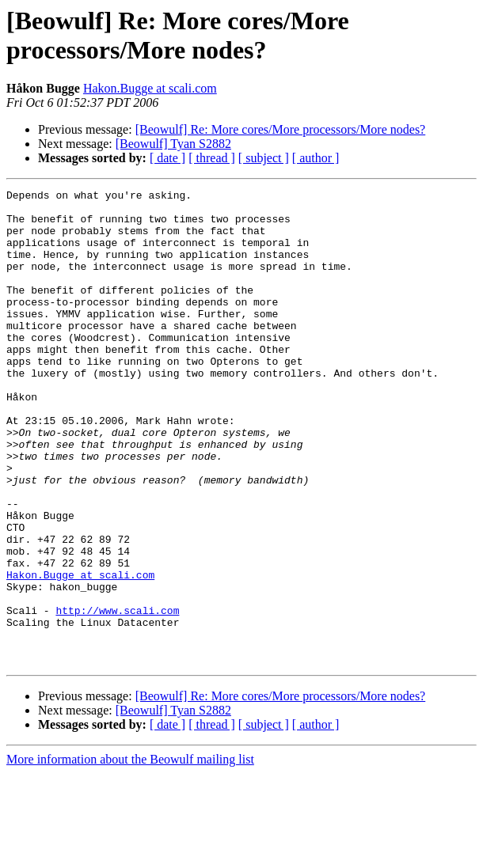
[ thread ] (212, 158)
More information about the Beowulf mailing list (130, 854)
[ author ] (316, 158)
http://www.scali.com (117, 696)
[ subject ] (264, 158)
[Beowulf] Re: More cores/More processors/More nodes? (281, 129)
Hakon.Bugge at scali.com (150, 88)
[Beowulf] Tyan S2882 (173, 144)
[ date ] (167, 158)
